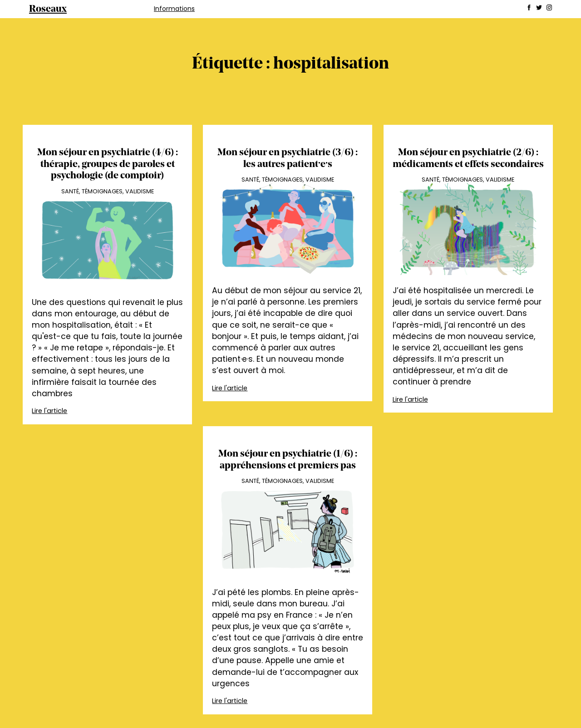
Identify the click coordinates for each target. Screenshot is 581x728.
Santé (70, 191)
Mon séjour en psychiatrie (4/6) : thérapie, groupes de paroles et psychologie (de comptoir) (108, 164)
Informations (174, 9)
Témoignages (102, 191)
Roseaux (48, 9)
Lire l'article (49, 411)
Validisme (140, 191)
